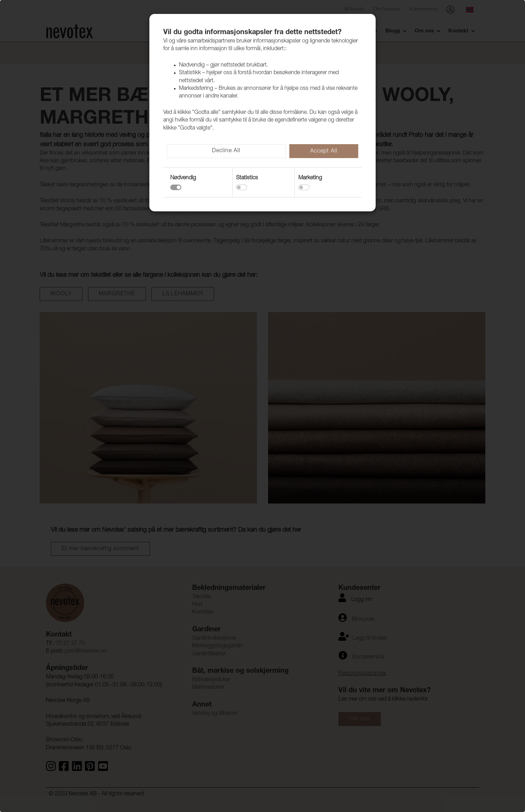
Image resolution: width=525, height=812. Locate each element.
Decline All (226, 151)
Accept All (324, 151)
